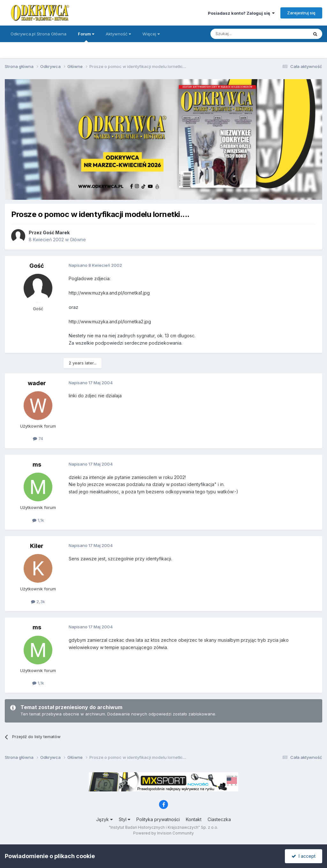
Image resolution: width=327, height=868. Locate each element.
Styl (125, 819)
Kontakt (194, 819)
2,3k (38, 602)
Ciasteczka (219, 819)
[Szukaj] (243, 34)
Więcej (151, 34)
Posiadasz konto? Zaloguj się (241, 13)
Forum (86, 37)
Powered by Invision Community (163, 833)
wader (37, 383)
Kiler (37, 546)
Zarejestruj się (301, 13)
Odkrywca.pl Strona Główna (38, 34)
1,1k (38, 520)
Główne (78, 239)
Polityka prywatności (158, 819)
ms (37, 464)
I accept (304, 856)
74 (38, 438)
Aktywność (118, 34)
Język (104, 819)
